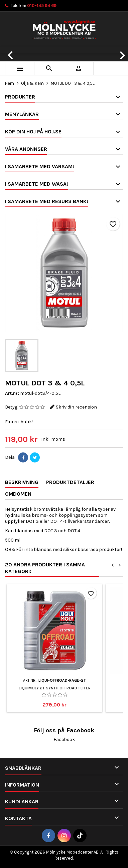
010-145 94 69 (42, 6)
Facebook (64, 739)
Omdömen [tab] (18, 494)
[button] (10, 50)
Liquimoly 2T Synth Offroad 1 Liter (55, 688)
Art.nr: (12, 393)
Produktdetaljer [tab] (70, 482)
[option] (64, 50)
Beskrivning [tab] (22, 482)
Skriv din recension (76, 407)
